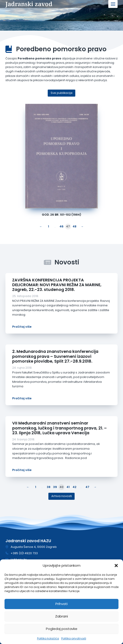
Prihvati (61, 604)
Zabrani (61, 616)
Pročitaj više (22, 327)
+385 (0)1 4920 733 (24, 553)
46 (61, 226)
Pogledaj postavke (62, 629)
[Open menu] (113, 4)
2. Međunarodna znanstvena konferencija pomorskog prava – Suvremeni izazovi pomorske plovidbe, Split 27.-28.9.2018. (55, 356)
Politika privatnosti (74, 638)
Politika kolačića (48, 638)
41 (68, 487)
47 (87, 487)
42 (75, 487)
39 (55, 487)
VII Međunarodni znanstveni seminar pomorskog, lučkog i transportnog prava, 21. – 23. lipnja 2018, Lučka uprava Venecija (59, 428)
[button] (116, 566)
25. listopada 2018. (26, 296)
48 (75, 226)
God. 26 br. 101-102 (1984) (61, 215)
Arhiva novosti (62, 496)
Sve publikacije (62, 93)
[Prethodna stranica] (42, 227)
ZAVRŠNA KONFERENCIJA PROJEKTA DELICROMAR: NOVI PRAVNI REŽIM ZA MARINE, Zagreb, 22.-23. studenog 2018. (57, 285)
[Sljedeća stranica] (81, 227)
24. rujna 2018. (22, 368)
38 (49, 487)
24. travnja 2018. (24, 439)
